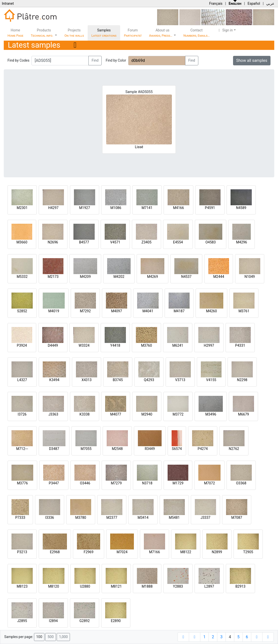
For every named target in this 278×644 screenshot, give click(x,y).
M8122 (186, 552)
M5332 (22, 277)
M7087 (237, 518)
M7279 (116, 483)
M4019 (54, 311)
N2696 (53, 242)
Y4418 (115, 345)
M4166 (179, 208)
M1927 (85, 208)
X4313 (86, 380)
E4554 (178, 242)
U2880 (85, 586)
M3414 (143, 518)
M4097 (117, 311)
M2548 (117, 449)
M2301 (22, 208)
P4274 (203, 449)
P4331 (240, 345)
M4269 (153, 277)
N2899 (217, 552)
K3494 (54, 380)
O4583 (210, 242)
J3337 (205, 518)
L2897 (209, 586)
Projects (74, 33)
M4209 (85, 277)
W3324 (84, 345)
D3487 (54, 449)
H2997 (209, 345)
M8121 (116, 586)
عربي (270, 3)
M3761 (244, 311)
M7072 (210, 483)
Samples (104, 33)
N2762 (234, 449)
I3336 (50, 518)
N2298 (242, 380)
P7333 (20, 518)
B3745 (118, 380)
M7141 (147, 208)
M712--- (22, 449)
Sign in (225, 30)
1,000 (63, 637)
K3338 (84, 414)
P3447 (54, 483)
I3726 (22, 414)
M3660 (22, 242)
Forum (133, 33)
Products (42, 33)
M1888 (147, 586)
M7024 (122, 552)
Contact (196, 33)
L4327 (22, 380)
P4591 (210, 208)
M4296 (242, 242)
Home (15, 33)
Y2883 (178, 586)
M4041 (148, 311)
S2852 (22, 311)
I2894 (53, 621)
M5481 (174, 518)
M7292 (85, 311)
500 (50, 637)
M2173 (53, 277)
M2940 (147, 414)
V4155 (211, 380)
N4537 (186, 277)
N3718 (147, 483)
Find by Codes (18, 60)
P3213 (22, 552)
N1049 (250, 277)
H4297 (53, 208)
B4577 (84, 242)
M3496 (211, 414)
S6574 (177, 449)
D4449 (53, 345)
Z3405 (147, 242)
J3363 (53, 414)
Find (95, 60)
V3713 (180, 380)
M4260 (212, 311)
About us (161, 33)
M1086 (116, 208)
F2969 (89, 552)
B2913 (240, 586)
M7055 (86, 449)
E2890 (116, 621)
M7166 (155, 552)
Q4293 (149, 380)
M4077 (116, 414)
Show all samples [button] (252, 60)
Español (254, 3)
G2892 (85, 621)
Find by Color (116, 60)
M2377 (112, 518)
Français (216, 3)
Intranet (8, 3)
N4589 (241, 208)
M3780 (81, 518)
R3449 (150, 449)
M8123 (22, 586)
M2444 (219, 277)
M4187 (179, 311)
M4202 (119, 277)
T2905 (248, 552)
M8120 (54, 586)
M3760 (147, 345)
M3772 (178, 414)
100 (39, 637)
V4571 (115, 242)
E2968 (55, 552)
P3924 (22, 345)
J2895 (22, 621)
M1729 (178, 483)
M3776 (22, 483)
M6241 (178, 345)
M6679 (244, 414)
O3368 (241, 483)
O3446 (85, 483)
